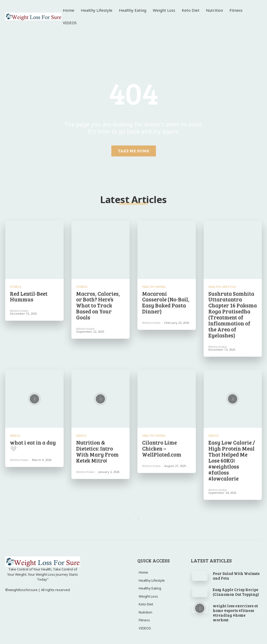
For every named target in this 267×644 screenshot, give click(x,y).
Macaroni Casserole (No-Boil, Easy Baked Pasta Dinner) (166, 302)
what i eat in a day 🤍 (33, 443)
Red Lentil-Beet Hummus (28, 296)
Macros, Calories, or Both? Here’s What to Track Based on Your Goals (101, 302)
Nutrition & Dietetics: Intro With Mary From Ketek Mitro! (97, 449)
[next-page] (139, 515)
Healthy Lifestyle (222, 287)
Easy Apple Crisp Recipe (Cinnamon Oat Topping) (236, 588)
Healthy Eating (154, 287)
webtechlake (19, 310)
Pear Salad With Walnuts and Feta (236, 572)
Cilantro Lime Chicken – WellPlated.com (161, 446)
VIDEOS (15, 434)
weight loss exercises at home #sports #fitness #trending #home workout (235, 609)
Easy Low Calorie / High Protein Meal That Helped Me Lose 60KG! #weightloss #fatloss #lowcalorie (231, 458)
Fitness (16, 287)
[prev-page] (128, 515)
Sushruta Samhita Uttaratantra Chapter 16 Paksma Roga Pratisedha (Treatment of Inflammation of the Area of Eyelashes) (232, 314)
